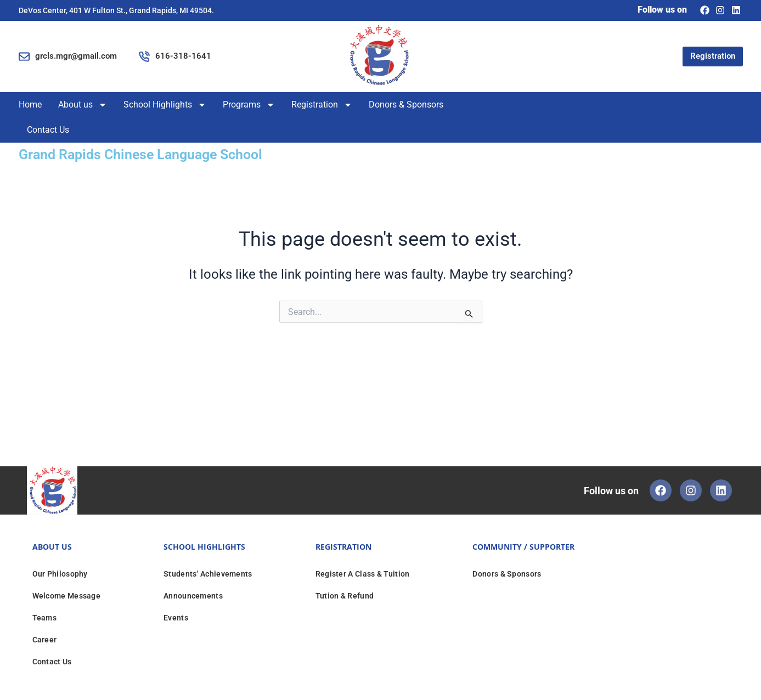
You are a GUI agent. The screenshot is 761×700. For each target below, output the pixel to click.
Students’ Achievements (208, 574)
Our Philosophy (60, 574)
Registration (322, 105)
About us (83, 105)
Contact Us (48, 130)
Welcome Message (67, 596)
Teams (45, 618)
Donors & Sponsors (406, 105)
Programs (249, 105)
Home (30, 105)
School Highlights (165, 105)
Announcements (193, 596)
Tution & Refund (345, 596)
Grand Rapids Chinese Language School (165, 153)
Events (176, 618)
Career (45, 640)
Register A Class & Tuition (363, 574)
